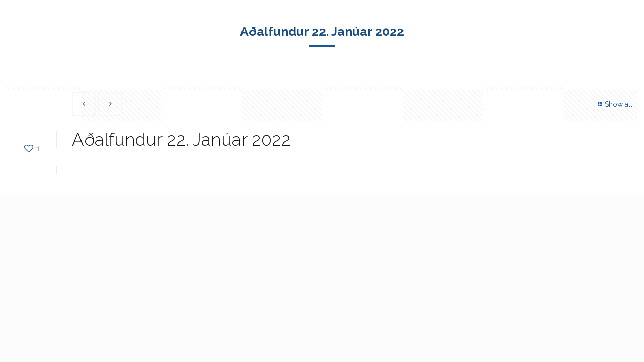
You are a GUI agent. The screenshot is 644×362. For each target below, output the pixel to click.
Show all (614, 104)
